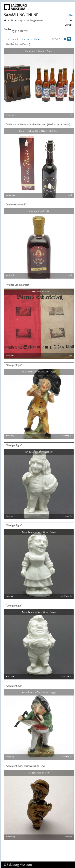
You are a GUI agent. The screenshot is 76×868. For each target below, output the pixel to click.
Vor (36, 39)
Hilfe (70, 15)
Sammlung (16, 20)
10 (28, 39)
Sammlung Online (21, 15)
